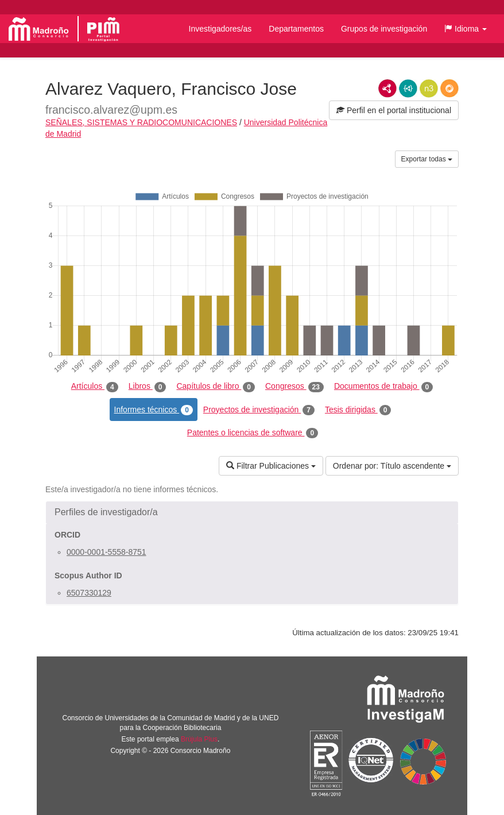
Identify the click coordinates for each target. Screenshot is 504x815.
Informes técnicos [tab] (154, 410)
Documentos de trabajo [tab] (383, 387)
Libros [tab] (148, 387)
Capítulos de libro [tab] (216, 387)
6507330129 (89, 593)
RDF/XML (387, 88)
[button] (466, 29)
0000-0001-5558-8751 (106, 552)
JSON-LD (408, 88)
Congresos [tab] (294, 387)
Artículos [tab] (95, 387)
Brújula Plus (199, 739)
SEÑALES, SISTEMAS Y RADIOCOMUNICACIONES (141, 122)
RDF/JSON (449, 88)
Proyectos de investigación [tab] (259, 410)
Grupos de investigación (384, 29)
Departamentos (296, 29)
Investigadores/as (220, 29)
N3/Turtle (429, 88)
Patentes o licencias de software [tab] (253, 433)
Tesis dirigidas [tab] (358, 410)
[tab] (252, 512)
